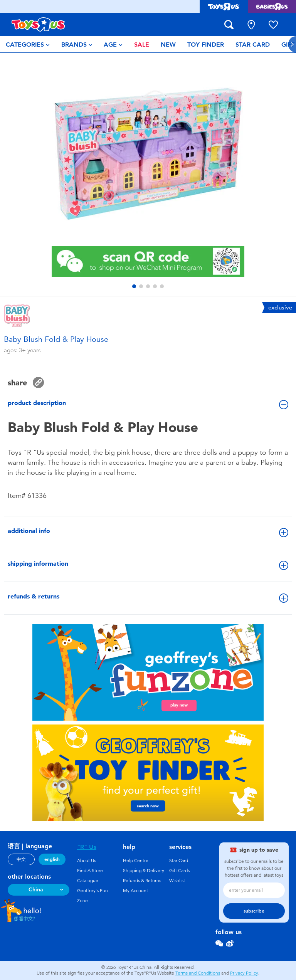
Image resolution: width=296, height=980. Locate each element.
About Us (87, 861)
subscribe (254, 911)
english (52, 859)
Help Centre (136, 861)
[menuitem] (28, 44)
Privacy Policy (244, 973)
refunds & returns (148, 598)
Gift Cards (179, 871)
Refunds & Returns (142, 881)
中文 (21, 859)
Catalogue (88, 881)
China (36, 890)
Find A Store (90, 871)
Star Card (179, 861)
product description (148, 404)
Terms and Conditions (198, 973)
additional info (148, 532)
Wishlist (177, 881)
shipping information (148, 565)
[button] (134, 286)
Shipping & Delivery (144, 871)
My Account (135, 891)
